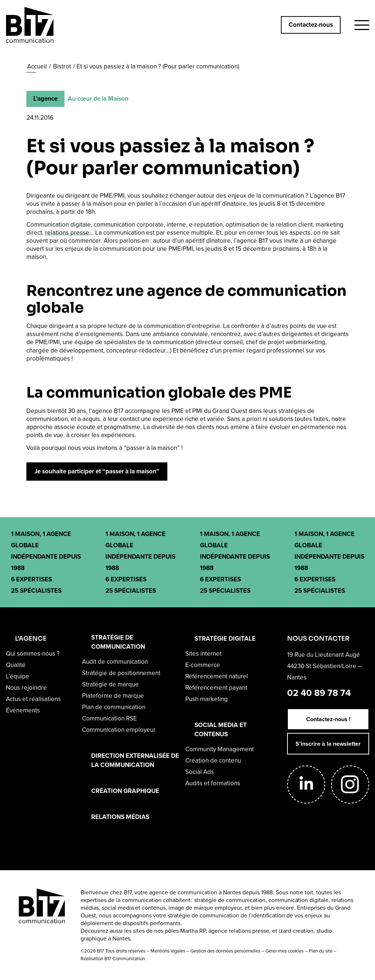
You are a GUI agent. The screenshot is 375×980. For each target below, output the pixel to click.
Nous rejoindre (26, 688)
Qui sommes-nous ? (33, 654)
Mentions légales (168, 951)
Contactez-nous (311, 25)
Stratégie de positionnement (121, 673)
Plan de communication (114, 707)
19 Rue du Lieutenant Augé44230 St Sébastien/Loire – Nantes (324, 666)
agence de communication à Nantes (195, 892)
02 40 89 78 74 (319, 693)
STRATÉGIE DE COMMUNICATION (118, 642)
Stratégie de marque (110, 684)
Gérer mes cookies (285, 951)
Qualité (16, 665)
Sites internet (203, 654)
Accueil (37, 66)
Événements (23, 710)
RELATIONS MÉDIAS (120, 817)
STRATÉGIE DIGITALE (225, 639)
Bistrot (62, 66)
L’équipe (18, 676)
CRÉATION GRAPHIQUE (125, 791)
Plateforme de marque (113, 696)
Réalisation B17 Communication (113, 959)
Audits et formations (213, 783)
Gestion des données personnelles (225, 951)
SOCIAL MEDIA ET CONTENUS (221, 730)
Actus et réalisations (33, 699)
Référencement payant (216, 688)
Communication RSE (109, 718)
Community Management (220, 749)
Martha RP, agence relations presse (225, 931)
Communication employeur (119, 730)
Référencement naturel (217, 676)
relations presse (67, 233)
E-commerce (203, 665)
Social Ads (200, 772)
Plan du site (321, 951)
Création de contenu (213, 761)
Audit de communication (115, 662)
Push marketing (207, 699)
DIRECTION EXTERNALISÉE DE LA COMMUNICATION (135, 760)
